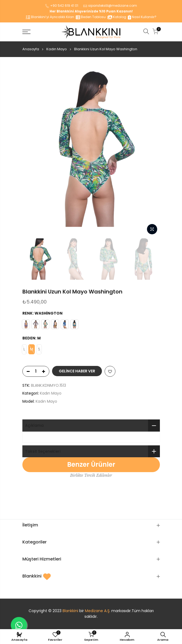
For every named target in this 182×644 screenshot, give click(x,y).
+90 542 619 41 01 (64, 6)
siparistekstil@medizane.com (113, 6)
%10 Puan (107, 11)
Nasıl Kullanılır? (142, 17)
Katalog (117, 17)
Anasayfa (31, 49)
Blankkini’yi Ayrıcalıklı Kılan (50, 17)
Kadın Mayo (57, 49)
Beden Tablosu (91, 17)
